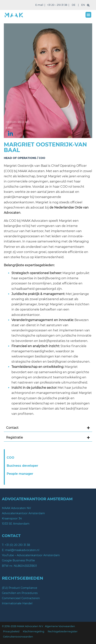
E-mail (39, 5)
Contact (12, 428)
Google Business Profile (18, 560)
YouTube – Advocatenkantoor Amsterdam (31, 555)
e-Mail (9, 128)
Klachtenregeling (34, 631)
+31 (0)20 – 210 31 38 (17, 122)
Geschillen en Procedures (20, 593)
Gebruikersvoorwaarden (18, 637)
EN (83, 5)
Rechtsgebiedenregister (63, 631)
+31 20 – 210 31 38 (57, 5)
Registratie (15, 437)
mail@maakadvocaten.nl (22, 550)
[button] (88, 15)
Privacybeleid (11, 631)
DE (74, 5)
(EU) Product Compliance (20, 588)
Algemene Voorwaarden (60, 626)
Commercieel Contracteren (21, 598)
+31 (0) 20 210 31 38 (17, 545)
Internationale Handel (17, 603)
